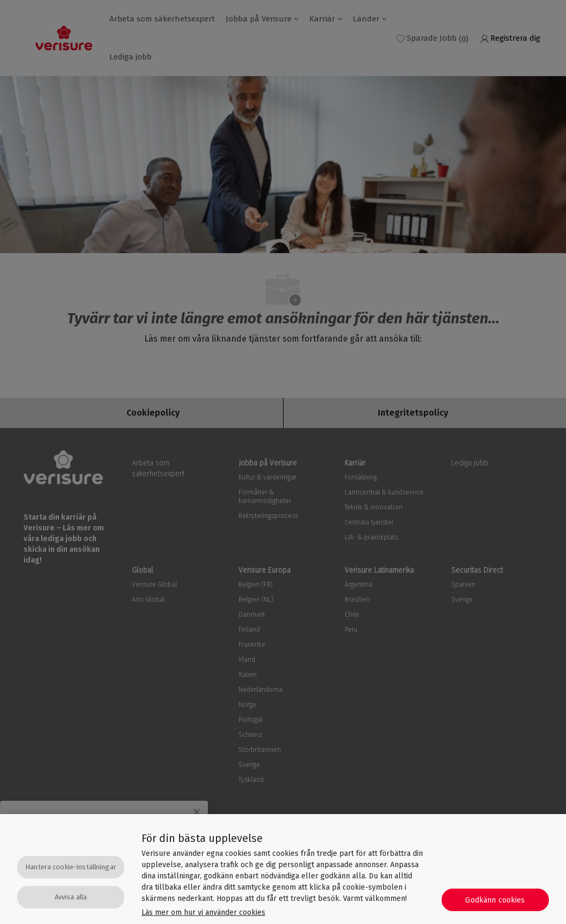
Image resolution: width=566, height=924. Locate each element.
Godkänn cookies (495, 900)
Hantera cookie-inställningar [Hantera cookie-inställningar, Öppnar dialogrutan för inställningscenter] (71, 867)
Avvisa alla (71, 897)
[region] (283, 869)
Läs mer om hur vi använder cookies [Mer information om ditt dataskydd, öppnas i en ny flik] (203, 912)
